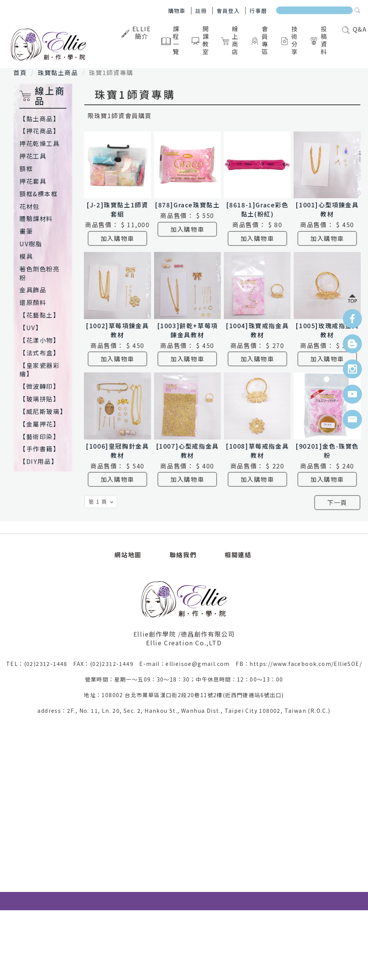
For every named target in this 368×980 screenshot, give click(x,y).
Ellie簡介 (137, 32)
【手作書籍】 (40, 449)
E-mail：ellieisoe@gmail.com (187, 664)
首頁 (20, 72)
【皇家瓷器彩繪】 (40, 370)
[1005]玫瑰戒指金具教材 (327, 330)
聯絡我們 (183, 555)
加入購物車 (117, 238)
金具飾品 (33, 290)
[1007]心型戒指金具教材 (187, 451)
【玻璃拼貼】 (40, 399)
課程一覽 (172, 40)
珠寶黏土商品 (58, 72)
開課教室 (202, 40)
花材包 (30, 206)
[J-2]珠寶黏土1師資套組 (117, 209)
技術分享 (290, 40)
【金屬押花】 (40, 424)
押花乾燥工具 (40, 143)
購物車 (177, 11)
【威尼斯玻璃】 (43, 411)
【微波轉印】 (40, 386)
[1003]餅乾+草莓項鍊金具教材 (187, 330)
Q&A (354, 29)
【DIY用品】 (39, 461)
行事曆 (258, 11)
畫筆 (26, 231)
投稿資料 (320, 40)
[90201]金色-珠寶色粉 (327, 451)
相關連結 (238, 555)
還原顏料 (33, 302)
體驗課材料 (36, 218)
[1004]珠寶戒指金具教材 (257, 330)
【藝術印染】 (40, 436)
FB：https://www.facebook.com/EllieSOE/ (299, 664)
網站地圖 (128, 555)
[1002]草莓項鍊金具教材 (117, 330)
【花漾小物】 (40, 340)
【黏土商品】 (40, 119)
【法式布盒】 (40, 353)
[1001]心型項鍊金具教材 (327, 209)
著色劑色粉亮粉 (40, 273)
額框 (26, 168)
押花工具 (33, 156)
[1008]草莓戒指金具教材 (257, 451)
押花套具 (33, 181)
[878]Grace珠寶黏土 (187, 205)
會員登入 (228, 11)
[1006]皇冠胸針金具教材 (117, 451)
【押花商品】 (40, 131)
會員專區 (261, 40)
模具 (26, 256)
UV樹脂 (31, 244)
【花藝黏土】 (40, 315)
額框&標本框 (39, 194)
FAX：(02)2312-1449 (106, 664)
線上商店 (231, 40)
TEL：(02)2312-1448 (40, 664)
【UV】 (31, 327)
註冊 (201, 11)
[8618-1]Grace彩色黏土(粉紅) (257, 209)
